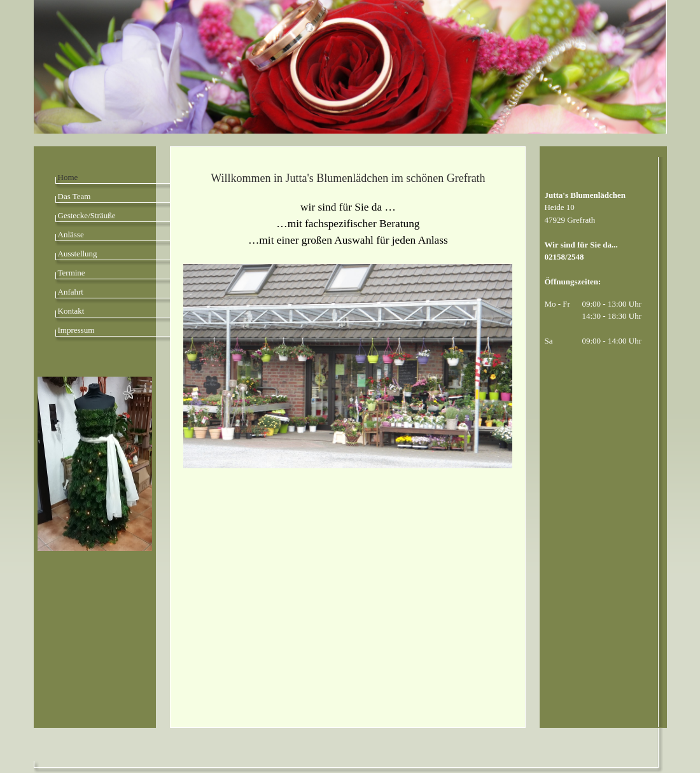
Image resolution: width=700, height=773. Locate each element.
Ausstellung (78, 254)
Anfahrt (71, 292)
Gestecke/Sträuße (87, 215)
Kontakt (71, 311)
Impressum (76, 330)
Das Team (74, 196)
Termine (72, 273)
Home (68, 177)
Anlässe (71, 234)
